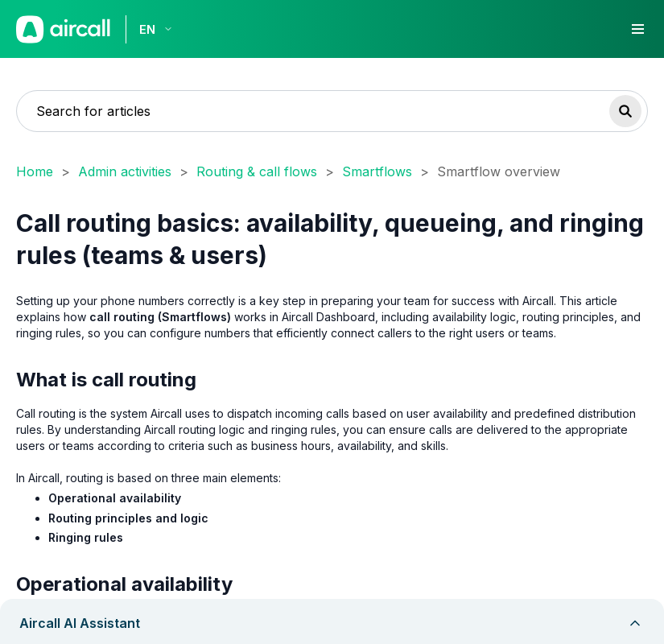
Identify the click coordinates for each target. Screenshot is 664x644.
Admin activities (125, 171)
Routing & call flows (257, 171)
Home (35, 171)
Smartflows (377, 171)
